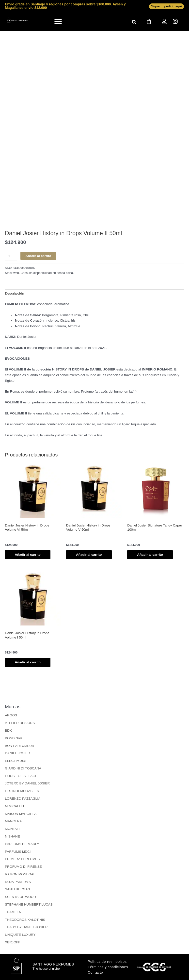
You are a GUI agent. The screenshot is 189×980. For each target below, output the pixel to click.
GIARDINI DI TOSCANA (23, 768)
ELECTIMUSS (16, 761)
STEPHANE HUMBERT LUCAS (29, 904)
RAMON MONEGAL (20, 874)
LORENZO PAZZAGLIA (23, 799)
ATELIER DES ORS (20, 723)
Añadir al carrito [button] (28, 555)
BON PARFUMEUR (20, 746)
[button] (58, 21)
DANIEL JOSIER (17, 753)
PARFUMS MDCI (18, 852)
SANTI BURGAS (17, 889)
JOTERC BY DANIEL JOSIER (27, 783)
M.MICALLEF (15, 806)
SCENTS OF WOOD (20, 897)
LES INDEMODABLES (22, 791)
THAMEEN (13, 912)
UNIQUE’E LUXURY (20, 935)
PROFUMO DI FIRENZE (23, 867)
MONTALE (13, 829)
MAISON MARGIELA (21, 814)
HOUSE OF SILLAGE (21, 776)
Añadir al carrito (38, 256)
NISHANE (12, 836)
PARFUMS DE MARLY (22, 844)
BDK (8, 731)
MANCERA (13, 821)
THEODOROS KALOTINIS (25, 920)
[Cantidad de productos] (11, 256)
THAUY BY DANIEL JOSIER (26, 927)
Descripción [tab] (15, 293)
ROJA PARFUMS (18, 882)
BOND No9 (13, 738)
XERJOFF (13, 942)
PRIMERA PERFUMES (22, 859)
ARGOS (11, 715)
